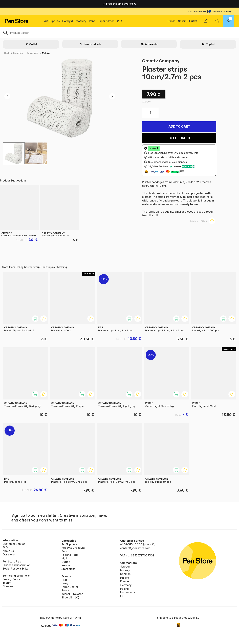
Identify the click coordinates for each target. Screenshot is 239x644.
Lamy (65, 583)
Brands (171, 21)
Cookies (8, 586)
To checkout (179, 138)
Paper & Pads (106, 21)
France (125, 581)
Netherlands (128, 592)
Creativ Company (161, 61)
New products (92, 44)
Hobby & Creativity (74, 21)
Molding (46, 53)
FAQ (5, 547)
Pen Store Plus (12, 561)
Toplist (210, 44)
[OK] (119, 32)
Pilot (64, 580)
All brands (151, 44)
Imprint (7, 583)
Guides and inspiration (17, 565)
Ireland (125, 589)
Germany (126, 585)
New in (182, 21)
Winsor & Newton (72, 594)
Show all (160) (70, 597)
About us (8, 551)
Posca (65, 590)
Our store (9, 554)
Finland (125, 578)
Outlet (193, 21)
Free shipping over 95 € (119, 4)
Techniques (33, 53)
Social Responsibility (16, 569)
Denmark (126, 574)
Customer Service (14, 544)
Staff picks (68, 569)
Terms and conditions (16, 576)
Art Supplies (52, 21)
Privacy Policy (11, 579)
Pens (92, 21)
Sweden (125, 567)
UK (122, 596)
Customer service (198, 11)
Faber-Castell (70, 587)
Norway (125, 570)
